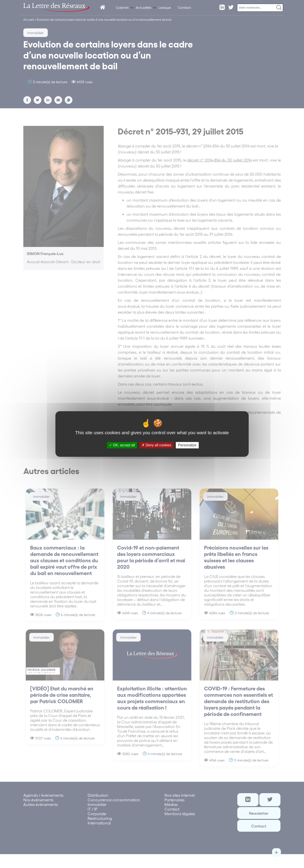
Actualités (144, 7)
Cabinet (122, 7)
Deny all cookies (157, 445)
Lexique (165, 7)
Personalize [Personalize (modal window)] (187, 445)
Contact (184, 7)
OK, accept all (122, 445)
